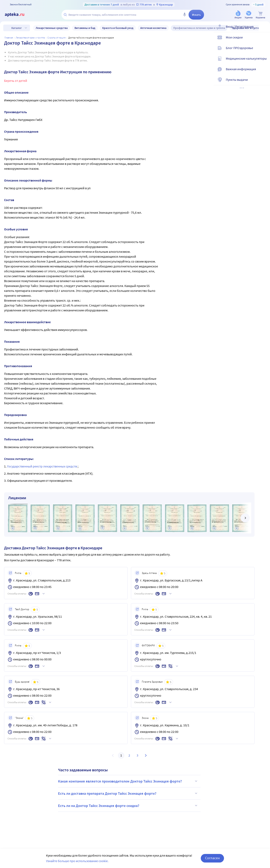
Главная (9, 38)
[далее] (245, 518)
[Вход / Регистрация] (264, 30)
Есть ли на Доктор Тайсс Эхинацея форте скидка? (128, 806)
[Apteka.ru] (18, 15)
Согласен (212, 858)
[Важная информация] (264, 72)
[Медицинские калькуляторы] (264, 62)
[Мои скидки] (264, 41)
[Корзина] (260, 15)
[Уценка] (249, 15)
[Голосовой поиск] (184, 15)
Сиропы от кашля (57, 38)
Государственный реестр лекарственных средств (42, 466)
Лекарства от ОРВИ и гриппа (30, 38)
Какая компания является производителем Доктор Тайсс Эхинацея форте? (128, 781)
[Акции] (238, 15)
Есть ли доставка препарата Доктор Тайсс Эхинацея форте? (128, 793)
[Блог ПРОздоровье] (264, 51)
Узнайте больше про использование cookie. (77, 861)
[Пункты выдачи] (264, 83)
